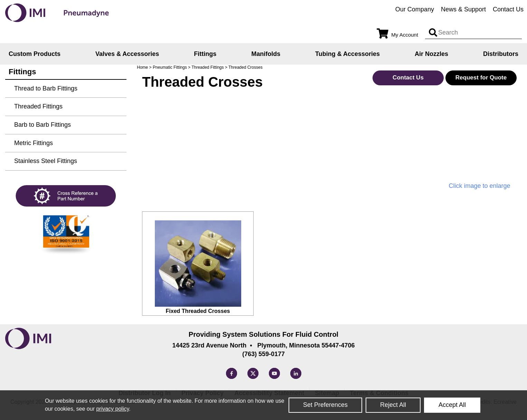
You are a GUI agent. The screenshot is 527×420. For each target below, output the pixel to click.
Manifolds (266, 54)
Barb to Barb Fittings (43, 125)
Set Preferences (325, 405)
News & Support (463, 9)
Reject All (393, 405)
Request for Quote (481, 78)
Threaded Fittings (208, 67)
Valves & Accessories (127, 54)
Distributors (501, 54)
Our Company (415, 9)
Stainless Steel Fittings (46, 161)
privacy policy (112, 409)
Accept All (452, 405)
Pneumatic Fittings (170, 67)
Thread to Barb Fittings (46, 88)
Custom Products (35, 54)
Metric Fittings (34, 143)
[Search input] (433, 33)
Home (142, 67)
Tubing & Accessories (347, 54)
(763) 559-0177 (263, 354)
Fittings (205, 54)
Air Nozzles (431, 54)
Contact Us (508, 9)
